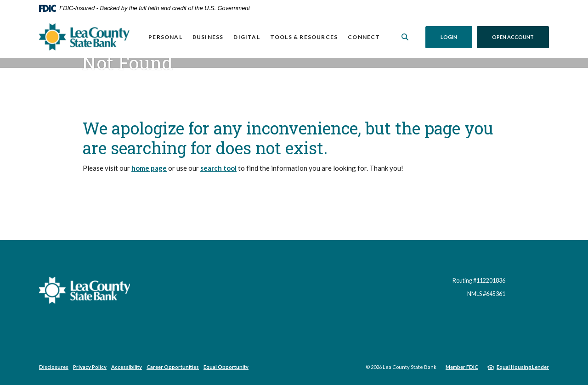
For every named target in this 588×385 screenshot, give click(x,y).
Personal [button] (165, 37)
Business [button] (208, 37)
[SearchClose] (405, 37)
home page (149, 168)
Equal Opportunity (226, 367)
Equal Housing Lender (523, 367)
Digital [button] (246, 37)
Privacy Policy (90, 367)
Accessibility (127, 367)
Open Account (520, 37)
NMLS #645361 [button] (486, 294)
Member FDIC (462, 367)
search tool (218, 168)
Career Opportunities (173, 367)
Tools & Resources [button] (304, 37)
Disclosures (54, 367)
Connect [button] (364, 37)
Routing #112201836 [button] (479, 281)
